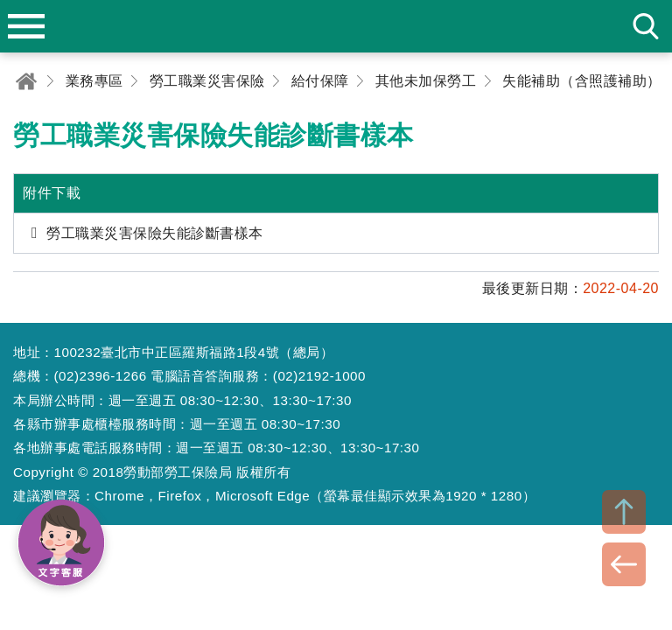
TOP (624, 512)
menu (26, 26)
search (646, 26)
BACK (624, 564)
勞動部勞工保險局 (336, 26)
